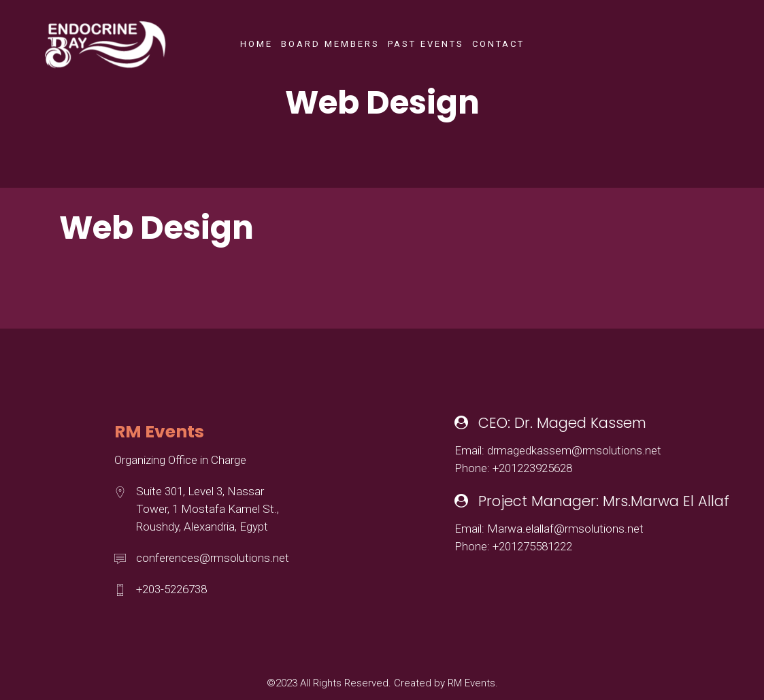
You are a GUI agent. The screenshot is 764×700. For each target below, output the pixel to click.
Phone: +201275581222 (513, 546)
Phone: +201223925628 (513, 468)
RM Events (471, 683)
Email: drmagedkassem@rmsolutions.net (558, 450)
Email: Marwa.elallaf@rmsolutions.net (549, 529)
